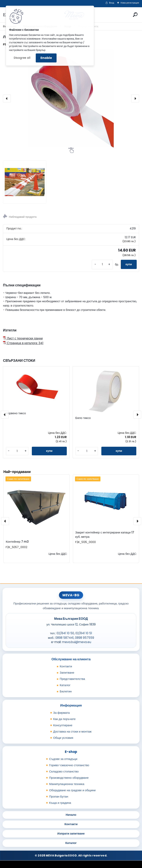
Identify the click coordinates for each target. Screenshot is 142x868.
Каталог (65, 685)
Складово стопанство (64, 771)
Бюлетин (66, 691)
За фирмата (61, 713)
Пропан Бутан (59, 796)
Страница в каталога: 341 (23, 343)
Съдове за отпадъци (63, 759)
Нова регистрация (130, 3)
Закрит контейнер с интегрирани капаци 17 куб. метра (105, 535)
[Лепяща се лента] (71, 98)
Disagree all (22, 58)
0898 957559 (85, 638)
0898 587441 (65, 638)
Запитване (67, 673)
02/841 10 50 (65, 633)
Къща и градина (60, 803)
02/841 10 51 (84, 633)
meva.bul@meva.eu (77, 642)
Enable (46, 58)
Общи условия (63, 738)
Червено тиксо (16, 413)
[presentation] (7, 98)
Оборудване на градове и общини (72, 790)
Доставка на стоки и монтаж (72, 731)
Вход (112, 3)
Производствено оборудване (69, 778)
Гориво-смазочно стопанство (69, 765)
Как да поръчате (64, 719)
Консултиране (63, 725)
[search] (135, 15)
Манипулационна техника (67, 784)
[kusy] (102, 264)
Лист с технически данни (23, 338)
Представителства (72, 679)
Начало (71, 815)
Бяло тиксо (83, 418)
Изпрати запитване (71, 833)
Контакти (66, 666)
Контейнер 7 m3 (17, 542)
